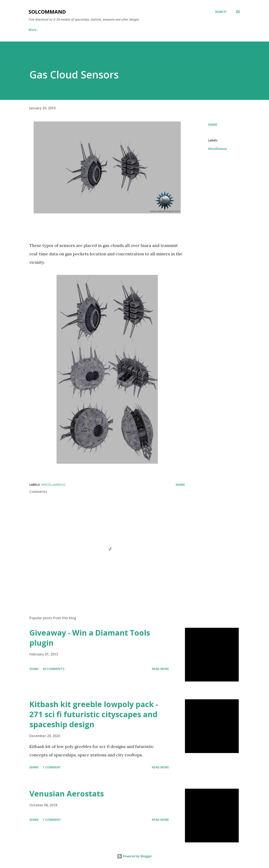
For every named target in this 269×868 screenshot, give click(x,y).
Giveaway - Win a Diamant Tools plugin (90, 638)
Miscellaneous (217, 149)
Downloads (101, 30)
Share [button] (213, 125)
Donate (75, 30)
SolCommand (47, 12)
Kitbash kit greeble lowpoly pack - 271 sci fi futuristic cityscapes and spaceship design (94, 714)
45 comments (53, 669)
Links (53, 30)
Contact (127, 30)
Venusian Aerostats (67, 794)
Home (33, 30)
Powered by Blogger (134, 856)
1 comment (52, 767)
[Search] (221, 12)
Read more (160, 669)
